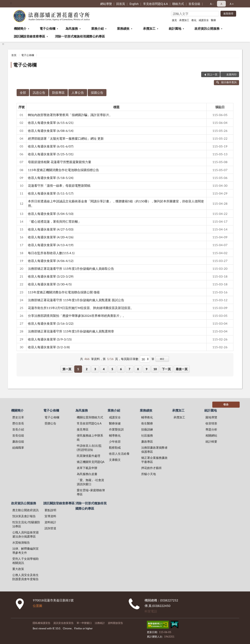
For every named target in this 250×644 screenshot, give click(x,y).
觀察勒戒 (115, 447)
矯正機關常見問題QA (91, 462)
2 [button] (87, 369)
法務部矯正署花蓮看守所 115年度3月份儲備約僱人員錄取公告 (71, 268)
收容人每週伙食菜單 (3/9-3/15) (50, 339)
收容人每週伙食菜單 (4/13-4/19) (51, 245)
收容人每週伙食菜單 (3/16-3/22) (51, 323)
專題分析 (211, 429)
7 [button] (129, 369)
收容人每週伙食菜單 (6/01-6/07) (51, 146)
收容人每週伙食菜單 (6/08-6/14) (51, 131)
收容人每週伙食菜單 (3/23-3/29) (51, 276)
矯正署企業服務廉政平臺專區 (154, 460)
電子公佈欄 (47, 28)
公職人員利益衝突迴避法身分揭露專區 (25, 534)
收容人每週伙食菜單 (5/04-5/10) (51, 214)
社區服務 (147, 435)
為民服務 (72, 28)
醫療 (213, 20)
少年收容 (115, 441)
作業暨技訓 (116, 429)
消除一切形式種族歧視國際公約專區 (80, 36)
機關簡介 (20, 28)
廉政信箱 (18, 441)
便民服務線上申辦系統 (90, 437)
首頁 (14, 55)
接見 (174, 20)
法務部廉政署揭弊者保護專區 (154, 450)
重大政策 (18, 569)
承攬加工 (184, 20)
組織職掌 (18, 447)
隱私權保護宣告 (42, 623)
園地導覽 (211, 417)
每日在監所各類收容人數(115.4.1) (51, 253)
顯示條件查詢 (226, 82)
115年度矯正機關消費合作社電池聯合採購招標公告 (63, 170)
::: (11, 3)
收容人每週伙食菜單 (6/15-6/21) (51, 123)
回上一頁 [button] (212, 74)
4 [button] (104, 369)
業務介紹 (97, 28)
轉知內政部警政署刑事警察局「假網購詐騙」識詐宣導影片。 (70, 115)
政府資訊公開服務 (207, 28)
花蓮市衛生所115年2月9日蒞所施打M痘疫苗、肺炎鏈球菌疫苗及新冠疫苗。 (81, 308)
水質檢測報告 (21, 542)
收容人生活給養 (119, 454)
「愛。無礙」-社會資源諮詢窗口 (91, 482)
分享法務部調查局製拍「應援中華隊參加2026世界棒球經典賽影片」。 (77, 316)
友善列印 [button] (231, 74)
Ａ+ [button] (231, 4)
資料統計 (50, 522)
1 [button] (78, 369)
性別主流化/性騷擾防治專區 (26, 524)
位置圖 (37, 606)
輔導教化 (115, 435)
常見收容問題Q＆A (156, 4)
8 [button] (138, 369)
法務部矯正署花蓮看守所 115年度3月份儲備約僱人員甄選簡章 (71, 331)
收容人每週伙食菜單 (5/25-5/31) (51, 154)
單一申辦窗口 (84, 623)
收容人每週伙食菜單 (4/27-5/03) (51, 229)
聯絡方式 (178, 4)
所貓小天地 (149, 474)
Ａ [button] (221, 4)
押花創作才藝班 (151, 468)
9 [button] (147, 369)
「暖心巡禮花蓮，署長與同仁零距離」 (54, 221)
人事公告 (78, 92)
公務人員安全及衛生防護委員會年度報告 (25, 577)
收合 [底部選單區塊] (226, 404)
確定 (162, 359)
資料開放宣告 (115, 623)
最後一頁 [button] (182, 369)
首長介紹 (18, 429)
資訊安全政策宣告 (63, 623)
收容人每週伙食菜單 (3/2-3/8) (49, 347)
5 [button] (112, 369)
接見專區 (83, 429)
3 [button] (95, 369)
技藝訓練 (147, 429)
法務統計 (100, 623)
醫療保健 (115, 423)
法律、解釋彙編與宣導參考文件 (25, 551)
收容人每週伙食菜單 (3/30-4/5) (50, 284)
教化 (194, 20)
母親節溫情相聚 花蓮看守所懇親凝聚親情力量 (60, 162)
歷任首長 (18, 423)
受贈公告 (50, 423)
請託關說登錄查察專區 (29, 36)
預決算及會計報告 (24, 516)
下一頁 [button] (166, 369)
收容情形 (211, 423)
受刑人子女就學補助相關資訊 (25, 561)
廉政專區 (147, 441)
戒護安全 (204, 20)
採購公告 (97, 92)
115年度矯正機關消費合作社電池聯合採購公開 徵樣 (64, 292)
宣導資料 (50, 516)
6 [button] (121, 369)
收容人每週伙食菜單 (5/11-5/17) (51, 193)
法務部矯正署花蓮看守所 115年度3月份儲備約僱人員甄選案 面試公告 (76, 300)
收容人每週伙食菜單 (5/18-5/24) (51, 178)
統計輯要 (211, 441)
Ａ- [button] (211, 4)
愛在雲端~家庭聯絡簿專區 (91, 492)
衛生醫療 (147, 423)
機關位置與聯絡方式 (90, 417)
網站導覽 (106, 4)
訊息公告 (39, 92)
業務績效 (123, 28)
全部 (23, 92)
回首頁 (121, 4)
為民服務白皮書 (87, 474)
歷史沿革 (18, 417)
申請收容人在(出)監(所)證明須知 (89, 448)
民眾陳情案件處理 (88, 456)
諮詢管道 (50, 528)
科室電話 (151, 611)
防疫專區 (58, 92)
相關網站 (211, 435)
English (134, 4)
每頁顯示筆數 (130, 359)
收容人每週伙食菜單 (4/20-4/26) (51, 237)
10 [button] (155, 369)
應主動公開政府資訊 (25, 510)
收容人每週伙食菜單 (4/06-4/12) (51, 261)
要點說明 (50, 510)
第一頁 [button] (67, 369)
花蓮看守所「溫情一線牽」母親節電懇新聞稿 (59, 185)
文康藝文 (115, 460)
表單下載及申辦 (87, 468)
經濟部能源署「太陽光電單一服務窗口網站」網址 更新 (66, 138)
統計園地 (175, 28)
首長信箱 (194, 4)
